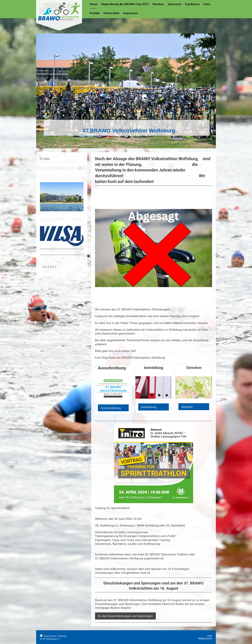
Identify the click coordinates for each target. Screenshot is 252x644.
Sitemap (62, 636)
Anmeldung (149, 407)
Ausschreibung (111, 408)
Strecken (187, 407)
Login (209, 635)
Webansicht (205, 638)
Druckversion (49, 636)
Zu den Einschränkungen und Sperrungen (125, 616)
